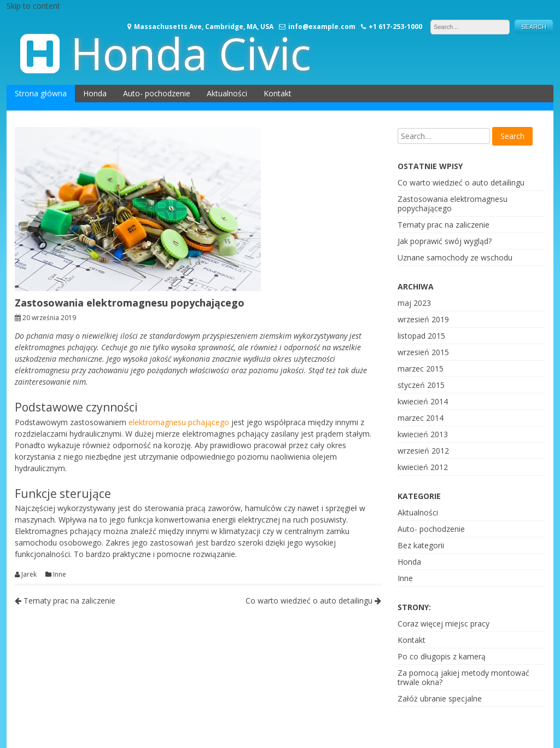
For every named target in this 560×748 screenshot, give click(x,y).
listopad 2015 (421, 336)
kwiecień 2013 (423, 434)
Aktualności (227, 93)
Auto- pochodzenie (157, 93)
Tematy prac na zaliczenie (65, 601)
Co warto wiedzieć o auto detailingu (313, 601)
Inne (60, 575)
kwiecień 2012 (423, 467)
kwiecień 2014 (423, 401)
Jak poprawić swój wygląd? (445, 241)
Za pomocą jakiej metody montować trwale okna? (463, 677)
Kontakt (278, 93)
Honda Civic (191, 53)
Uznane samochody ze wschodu (455, 257)
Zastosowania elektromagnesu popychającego (453, 204)
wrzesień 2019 (423, 319)
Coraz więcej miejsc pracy (444, 624)
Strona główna (41, 93)
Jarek (29, 575)
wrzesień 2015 (423, 352)
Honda (95, 93)
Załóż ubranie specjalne (440, 698)
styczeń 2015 (421, 385)
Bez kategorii (421, 545)
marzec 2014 (421, 418)
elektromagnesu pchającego (179, 422)
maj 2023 (414, 303)
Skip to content (33, 6)
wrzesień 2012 (423, 451)
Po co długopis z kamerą (442, 656)
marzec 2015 (421, 369)
